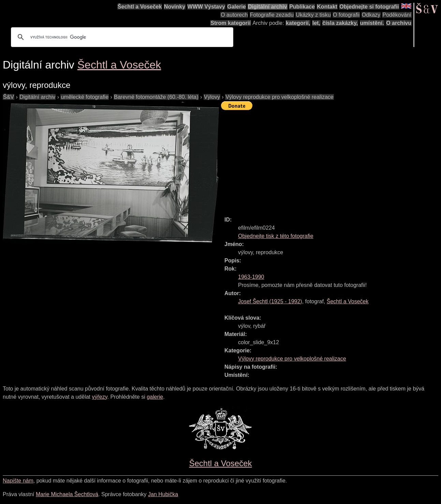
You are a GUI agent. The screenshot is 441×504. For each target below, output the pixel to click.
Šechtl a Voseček (140, 7)
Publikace (302, 7)
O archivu (399, 23)
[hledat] (121, 37)
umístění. (372, 23)
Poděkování (397, 15)
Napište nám (18, 481)
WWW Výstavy (206, 7)
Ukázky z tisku (313, 15)
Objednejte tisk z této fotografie (276, 236)
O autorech (234, 15)
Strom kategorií (230, 23)
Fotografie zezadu (272, 15)
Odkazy (371, 15)
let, (316, 23)
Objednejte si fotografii (369, 7)
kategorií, (298, 23)
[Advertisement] (331, 160)
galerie (155, 397)
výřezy (99, 397)
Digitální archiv (268, 7)
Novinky (175, 7)
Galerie (236, 7)
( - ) (270, 301)
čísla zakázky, (340, 23)
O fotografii (346, 15)
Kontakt (327, 7)
